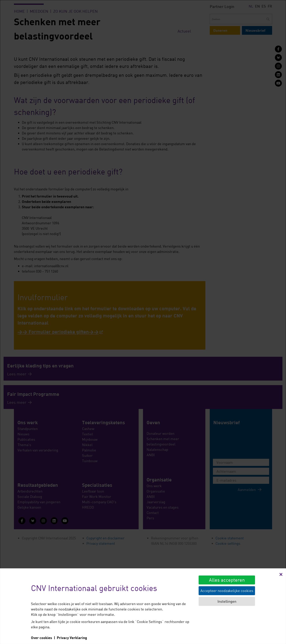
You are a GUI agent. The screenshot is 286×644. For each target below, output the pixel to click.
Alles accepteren (227, 580)
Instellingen (227, 601)
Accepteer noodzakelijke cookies (227, 591)
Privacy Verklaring (72, 638)
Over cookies (42, 638)
